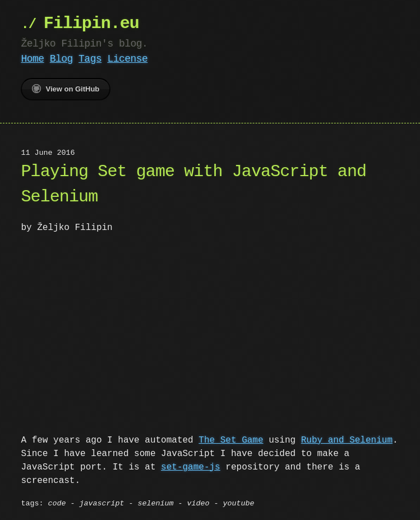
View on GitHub (66, 89)
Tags (90, 59)
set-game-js (191, 466)
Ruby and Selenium (347, 439)
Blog (61, 59)
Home (32, 59)
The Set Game (231, 439)
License (127, 59)
